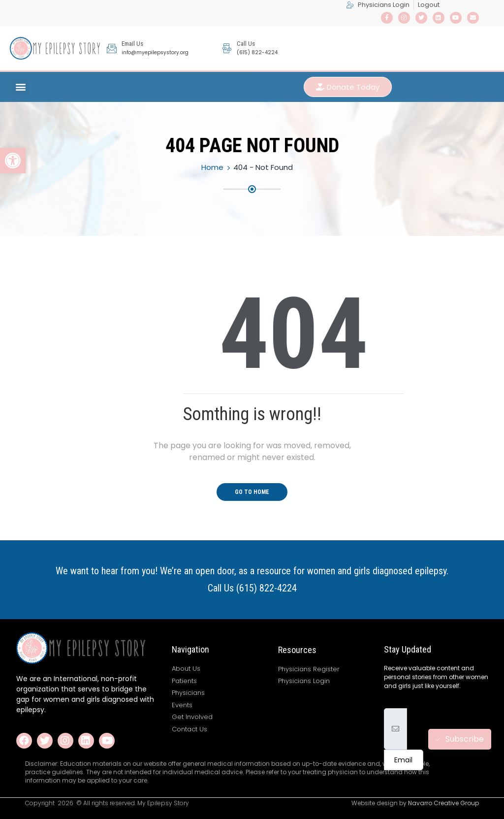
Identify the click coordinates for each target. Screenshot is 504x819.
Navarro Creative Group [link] (443, 803)
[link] (13, 161)
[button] (20, 87)
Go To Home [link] (252, 492)
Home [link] (212, 167)
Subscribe (460, 739)
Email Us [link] (132, 44)
